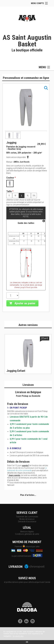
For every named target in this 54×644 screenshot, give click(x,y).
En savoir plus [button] (18, 636)
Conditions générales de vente (27, 534)
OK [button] (27, 642)
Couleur (11, 178)
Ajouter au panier (22, 303)
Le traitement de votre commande (27, 469)
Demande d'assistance (27, 522)
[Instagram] (33, 623)
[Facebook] (21, 623)
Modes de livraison (27, 519)
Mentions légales (27, 532)
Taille (10, 191)
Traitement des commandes (27, 517)
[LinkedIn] (27, 623)
